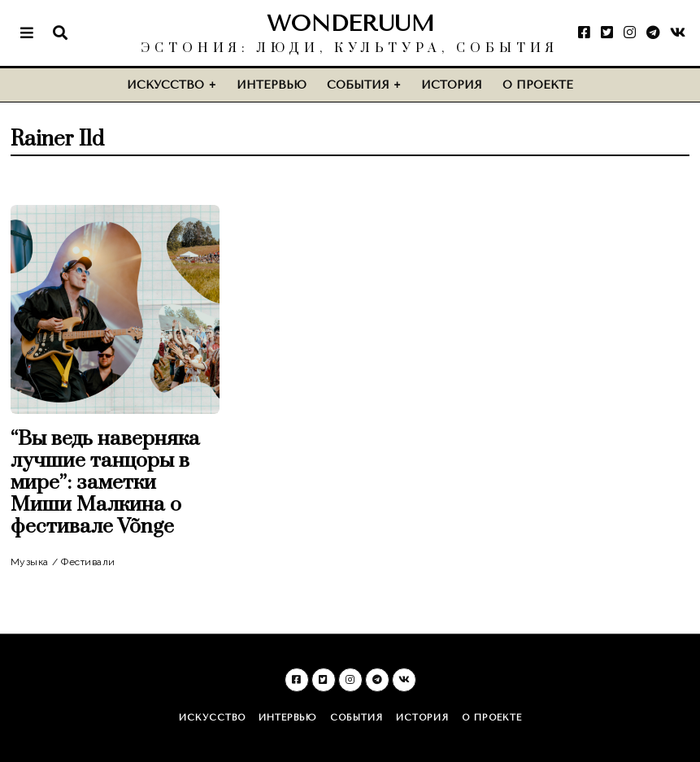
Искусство (165, 85)
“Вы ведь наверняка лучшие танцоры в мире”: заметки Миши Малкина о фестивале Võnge (105, 483)
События (358, 85)
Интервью (272, 85)
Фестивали (88, 562)
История (452, 85)
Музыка (30, 562)
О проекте (538, 85)
